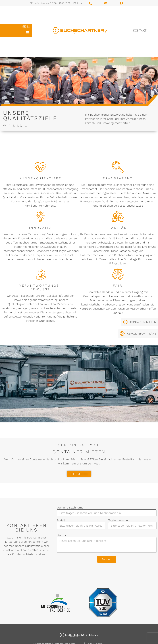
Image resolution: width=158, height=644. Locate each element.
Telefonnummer (132, 523)
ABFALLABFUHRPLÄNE (142, 334)
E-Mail (81, 523)
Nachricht (107, 543)
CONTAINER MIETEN (143, 322)
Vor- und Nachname (107, 510)
